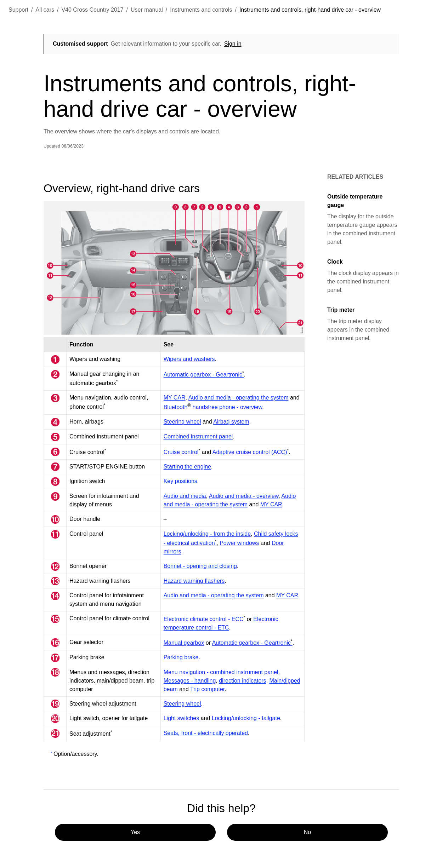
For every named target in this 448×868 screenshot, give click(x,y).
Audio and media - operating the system (239, 398)
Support (18, 10)
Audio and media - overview (244, 496)
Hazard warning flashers (194, 581)
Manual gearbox (184, 643)
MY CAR (175, 398)
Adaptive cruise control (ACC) (251, 452)
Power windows (239, 543)
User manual (147, 10)
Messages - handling (190, 681)
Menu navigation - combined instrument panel (221, 672)
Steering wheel (182, 422)
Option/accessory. (76, 754)
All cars (45, 10)
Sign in (233, 44)
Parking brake (181, 657)
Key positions (180, 481)
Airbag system (231, 422)
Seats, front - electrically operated (206, 733)
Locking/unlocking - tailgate (246, 718)
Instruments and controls (201, 10)
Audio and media (185, 496)
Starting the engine (187, 467)
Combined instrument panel (198, 436)
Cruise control (182, 452)
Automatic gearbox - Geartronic (204, 375)
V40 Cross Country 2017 (92, 10)
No (307, 832)
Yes (135, 832)
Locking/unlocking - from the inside (207, 534)
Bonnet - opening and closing (200, 566)
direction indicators (242, 681)
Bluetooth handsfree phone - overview (213, 407)
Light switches (182, 718)
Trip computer (207, 689)
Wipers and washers (189, 359)
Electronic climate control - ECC (205, 619)
